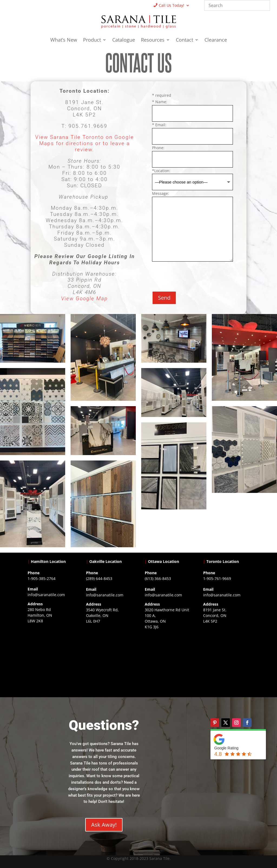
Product (92, 40)
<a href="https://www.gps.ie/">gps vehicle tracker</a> (226, 657)
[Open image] (33, 338)
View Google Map (84, 298)
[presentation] (193, 274)
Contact (184, 40)
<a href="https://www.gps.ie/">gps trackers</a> (51, 657)
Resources (153, 40)
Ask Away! (104, 825)
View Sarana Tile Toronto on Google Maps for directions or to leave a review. (85, 143)
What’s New (64, 40)
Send (164, 298)
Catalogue (124, 40)
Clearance (216, 40)
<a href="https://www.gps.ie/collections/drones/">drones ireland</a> (109, 657)
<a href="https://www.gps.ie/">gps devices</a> (168, 663)
